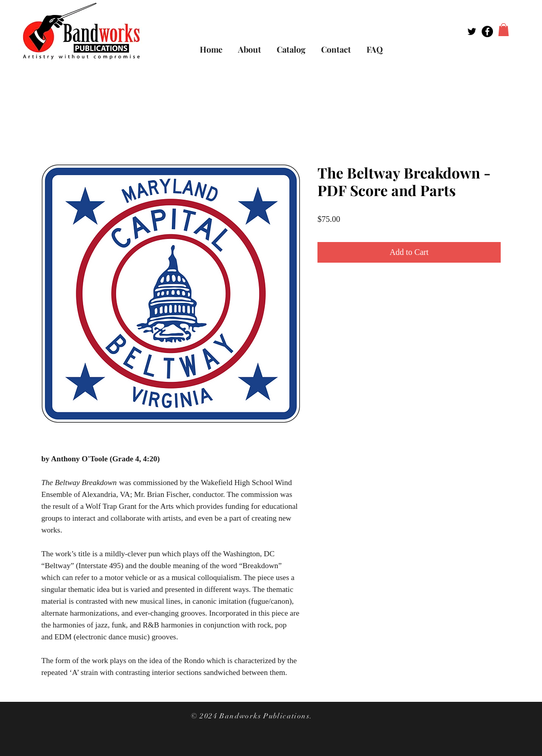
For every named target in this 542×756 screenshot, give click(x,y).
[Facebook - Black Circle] (487, 31)
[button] (504, 30)
